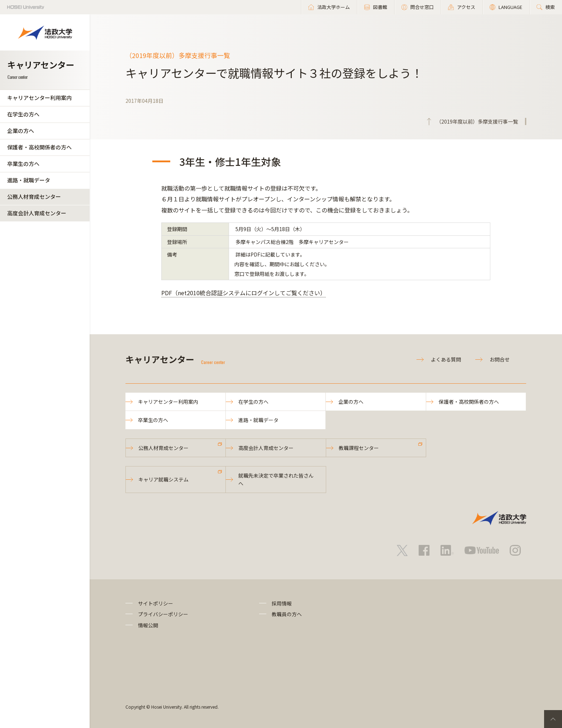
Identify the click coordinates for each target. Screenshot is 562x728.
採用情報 (282, 603)
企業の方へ (21, 131)
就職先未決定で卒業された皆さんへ (276, 479)
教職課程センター (359, 448)
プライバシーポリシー (163, 614)
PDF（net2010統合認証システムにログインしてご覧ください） (244, 293)
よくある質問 (446, 359)
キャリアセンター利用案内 (39, 98)
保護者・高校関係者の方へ (39, 147)
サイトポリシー (156, 603)
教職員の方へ (287, 614)
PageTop (553, 719)
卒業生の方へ (23, 164)
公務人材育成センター (34, 197)
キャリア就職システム (163, 479)
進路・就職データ (29, 180)
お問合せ (500, 359)
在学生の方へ (23, 114)
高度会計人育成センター (37, 213)
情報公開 (148, 625)
